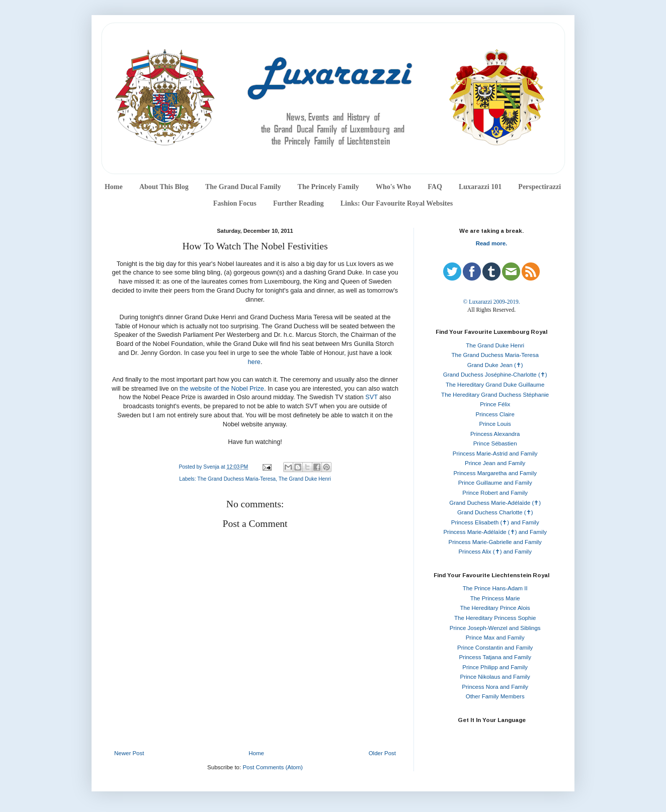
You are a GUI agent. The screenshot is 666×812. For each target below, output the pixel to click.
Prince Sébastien (495, 443)
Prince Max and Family (495, 638)
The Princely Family (328, 187)
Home (114, 187)
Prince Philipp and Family (495, 667)
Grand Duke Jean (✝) (495, 365)
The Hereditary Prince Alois (495, 608)
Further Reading (298, 203)
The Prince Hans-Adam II (495, 588)
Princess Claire (495, 414)
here (254, 362)
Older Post (382, 753)
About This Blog (164, 187)
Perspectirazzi (539, 187)
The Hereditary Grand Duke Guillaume (495, 385)
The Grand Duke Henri (305, 479)
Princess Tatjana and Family (495, 657)
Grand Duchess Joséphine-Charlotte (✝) (495, 375)
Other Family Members (495, 696)
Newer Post (129, 753)
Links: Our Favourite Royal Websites (397, 203)
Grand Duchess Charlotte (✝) (495, 512)
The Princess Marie (495, 598)
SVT (371, 397)
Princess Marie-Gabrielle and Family (495, 542)
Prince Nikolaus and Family (495, 677)
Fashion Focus (235, 203)
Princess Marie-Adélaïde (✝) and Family (495, 532)
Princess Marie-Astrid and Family (495, 454)
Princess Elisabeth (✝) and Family (495, 522)
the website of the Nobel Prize (222, 389)
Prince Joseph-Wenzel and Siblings (495, 628)
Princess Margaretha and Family (495, 473)
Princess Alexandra (495, 434)
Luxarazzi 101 (480, 187)
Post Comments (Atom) (273, 767)
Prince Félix (495, 404)
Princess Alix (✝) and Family (495, 552)
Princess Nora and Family (495, 687)
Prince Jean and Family (495, 463)
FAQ (435, 187)
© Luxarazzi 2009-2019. (491, 302)
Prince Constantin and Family (495, 648)
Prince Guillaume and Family (495, 483)
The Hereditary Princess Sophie (495, 618)
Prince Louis (495, 424)
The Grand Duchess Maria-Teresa (236, 479)
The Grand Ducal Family (243, 187)
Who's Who (393, 187)
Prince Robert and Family (495, 493)
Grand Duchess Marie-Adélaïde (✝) (495, 503)
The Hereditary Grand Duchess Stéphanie (495, 395)
